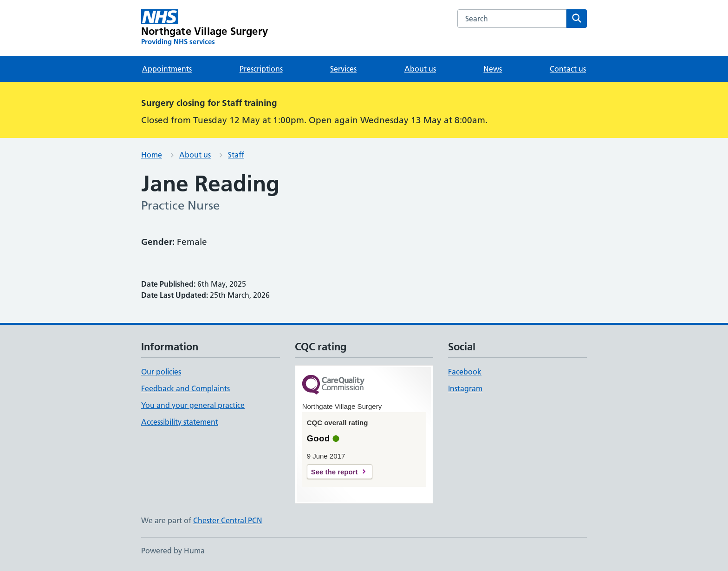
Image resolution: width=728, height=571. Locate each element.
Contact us (568, 69)
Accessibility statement (180, 422)
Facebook (465, 372)
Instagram (465, 388)
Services (343, 69)
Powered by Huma (173, 551)
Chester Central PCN (228, 520)
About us (420, 69)
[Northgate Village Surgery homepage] (205, 28)
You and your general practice (193, 405)
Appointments (167, 69)
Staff (236, 155)
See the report (335, 472)
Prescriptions (261, 69)
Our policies (161, 372)
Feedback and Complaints (185, 388)
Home (152, 155)
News (493, 69)
